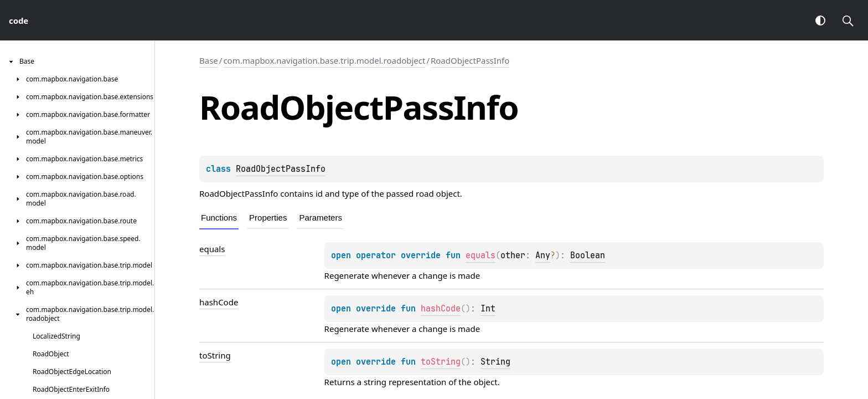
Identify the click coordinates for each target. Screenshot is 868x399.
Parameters (321, 218)
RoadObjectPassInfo (470, 60)
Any (543, 255)
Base (209, 60)
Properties (268, 218)
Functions (219, 218)
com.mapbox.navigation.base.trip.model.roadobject (324, 60)
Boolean (588, 255)
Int (488, 309)
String (495, 362)
